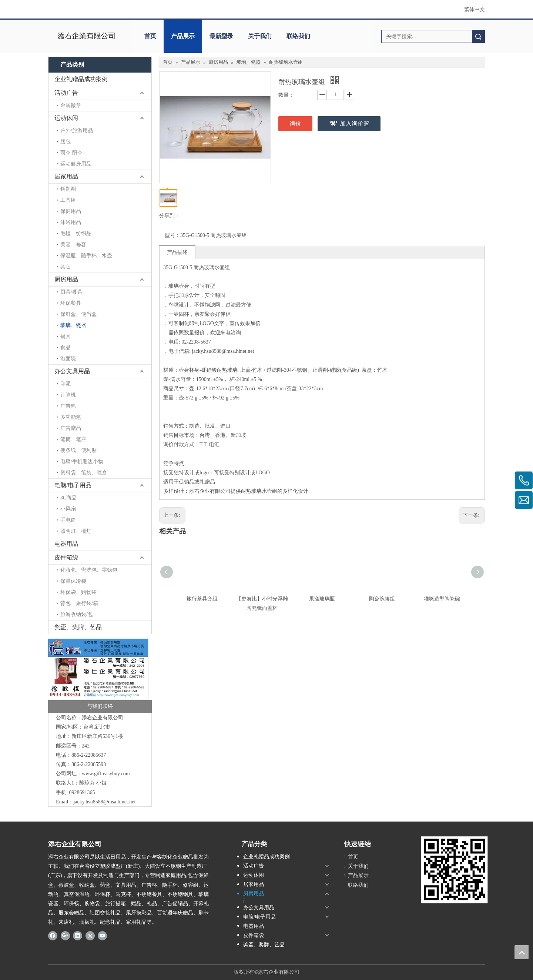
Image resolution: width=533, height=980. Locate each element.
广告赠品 (71, 428)
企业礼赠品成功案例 (81, 79)
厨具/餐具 (71, 292)
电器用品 (66, 544)
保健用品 (71, 211)
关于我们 (260, 36)
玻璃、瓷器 (73, 325)
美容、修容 (73, 245)
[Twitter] (90, 936)
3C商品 (68, 498)
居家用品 (66, 176)
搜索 (478, 36)
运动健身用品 (76, 164)
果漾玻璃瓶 (322, 599)
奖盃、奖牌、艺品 (78, 627)
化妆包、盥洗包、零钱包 (89, 570)
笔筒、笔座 (73, 439)
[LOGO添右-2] (452, 870)
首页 (150, 36)
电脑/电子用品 (73, 485)
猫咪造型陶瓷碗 (442, 599)
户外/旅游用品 (77, 131)
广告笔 (68, 406)
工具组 (68, 200)
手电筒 (68, 520)
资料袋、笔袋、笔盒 (84, 473)
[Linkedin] (78, 936)
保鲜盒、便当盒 (78, 314)
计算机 (68, 395)
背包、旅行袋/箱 (79, 603)
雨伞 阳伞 (71, 153)
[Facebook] (53, 936)
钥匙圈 (68, 189)
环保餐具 (71, 303)
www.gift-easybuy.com (106, 774)
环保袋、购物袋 (78, 592)
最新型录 (221, 36)
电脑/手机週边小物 (82, 461)
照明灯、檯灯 (76, 531)
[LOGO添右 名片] (100, 675)
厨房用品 (66, 279)
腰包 (66, 142)
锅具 (66, 336)
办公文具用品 (72, 371)
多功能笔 (71, 417)
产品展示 (183, 36)
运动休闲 (66, 118)
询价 (295, 123)
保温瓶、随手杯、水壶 (86, 256)
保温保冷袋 (73, 581)
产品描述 (177, 252)
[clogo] (86, 36)
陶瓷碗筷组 (382, 599)
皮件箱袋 (66, 557)
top (522, 952)
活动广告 (66, 93)
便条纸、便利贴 (78, 450)
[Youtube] (102, 936)
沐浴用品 (71, 222)
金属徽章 (71, 105)
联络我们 (298, 36)
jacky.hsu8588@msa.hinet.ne (104, 802)
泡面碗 (68, 359)
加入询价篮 (355, 123)
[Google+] (65, 936)
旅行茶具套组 (202, 599)
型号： (172, 235)
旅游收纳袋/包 (77, 614)
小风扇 (68, 509)
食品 (66, 347)
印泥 (66, 384)
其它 (66, 267)
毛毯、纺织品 (76, 233)
